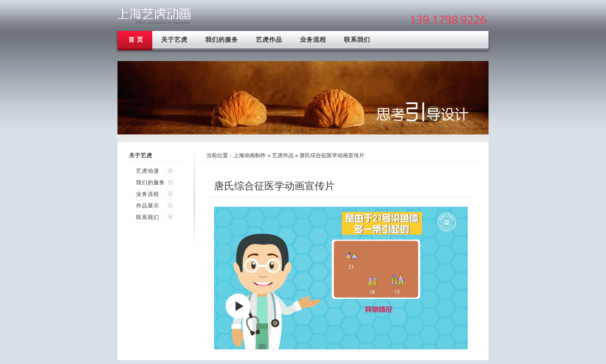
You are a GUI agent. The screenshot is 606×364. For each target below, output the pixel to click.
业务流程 (313, 40)
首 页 (136, 40)
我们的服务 (222, 40)
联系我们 (357, 40)
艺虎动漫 (148, 171)
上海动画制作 (250, 155)
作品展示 (148, 206)
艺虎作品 (269, 40)
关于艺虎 (174, 40)
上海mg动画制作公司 (154, 16)
